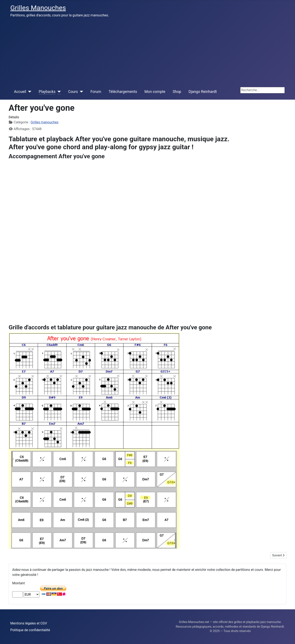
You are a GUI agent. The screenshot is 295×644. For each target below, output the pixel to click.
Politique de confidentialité (30, 630)
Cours (73, 92)
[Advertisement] (147, 52)
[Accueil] (29, 92)
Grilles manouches (45, 122)
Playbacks (47, 92)
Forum (96, 92)
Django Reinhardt (203, 92)
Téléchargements (123, 92)
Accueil (20, 92)
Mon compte (155, 92)
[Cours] (80, 92)
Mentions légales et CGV (29, 623)
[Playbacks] (58, 92)
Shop (177, 92)
